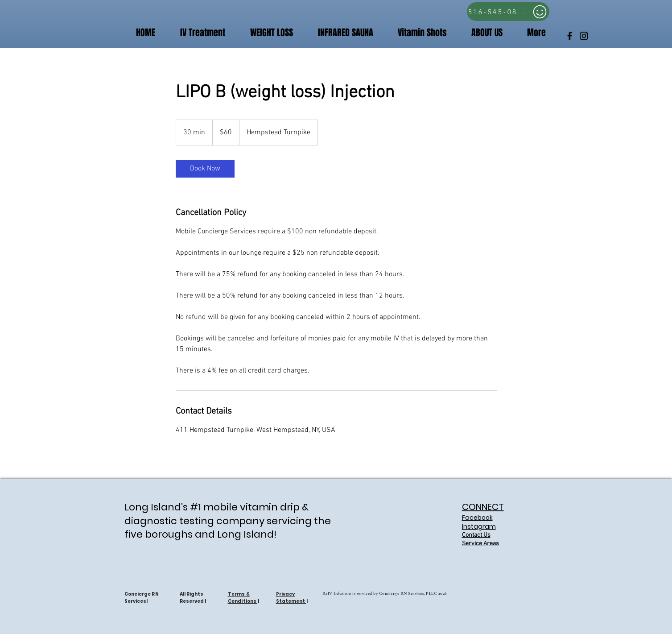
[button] (417, 33)
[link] (205, 169)
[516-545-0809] (508, 12)
